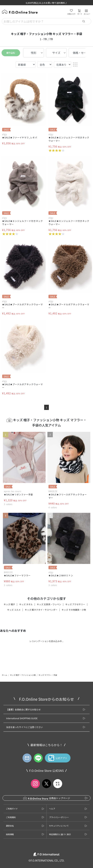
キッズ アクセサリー (75, 604)
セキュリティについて (59, 826)
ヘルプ (52, 809)
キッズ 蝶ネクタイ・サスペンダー (41, 610)
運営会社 (10, 826)
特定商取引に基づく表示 (60, 834)
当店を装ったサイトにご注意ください (25, 727)
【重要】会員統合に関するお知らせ (23, 709)
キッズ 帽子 (9, 604)
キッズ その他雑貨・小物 (74, 610)
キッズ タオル (26, 604)
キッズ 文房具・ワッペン (49, 604)
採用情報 (10, 834)
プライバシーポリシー (59, 817)
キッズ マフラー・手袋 (48, 675)
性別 (34, 53)
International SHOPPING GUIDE (22, 718)
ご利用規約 (11, 817)
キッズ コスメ (14, 610)
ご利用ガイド (12, 809)
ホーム (5, 675)
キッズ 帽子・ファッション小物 (23, 675)
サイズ (56, 53)
